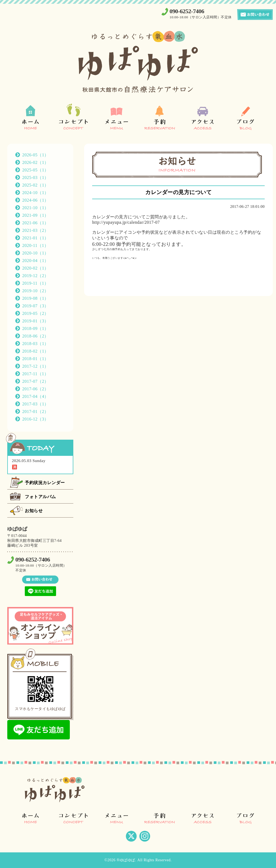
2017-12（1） (36, 366)
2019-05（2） (36, 313)
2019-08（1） (36, 298)
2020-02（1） (36, 268)
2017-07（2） (36, 381)
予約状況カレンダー (45, 483)
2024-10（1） (36, 193)
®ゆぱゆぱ (126, 860)
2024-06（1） (36, 200)
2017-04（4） (36, 396)
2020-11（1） (36, 245)
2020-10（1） (36, 253)
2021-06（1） (36, 223)
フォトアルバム (40, 497)
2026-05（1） (36, 155)
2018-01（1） (36, 359)
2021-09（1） (36, 215)
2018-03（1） (36, 344)
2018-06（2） (36, 336)
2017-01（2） (36, 411)
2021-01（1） (36, 238)
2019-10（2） (36, 291)
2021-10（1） (36, 208)
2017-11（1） (36, 374)
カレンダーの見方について (178, 192)
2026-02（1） (36, 162)
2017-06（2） (36, 389)
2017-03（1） (36, 404)
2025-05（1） (36, 170)
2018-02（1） (36, 351)
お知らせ (34, 511)
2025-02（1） (36, 185)
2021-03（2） (36, 230)
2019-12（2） (36, 276)
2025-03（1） (36, 178)
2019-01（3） (36, 321)
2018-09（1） (36, 328)
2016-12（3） (36, 419)
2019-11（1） (36, 283)
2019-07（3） (36, 306)
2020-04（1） (36, 261)
